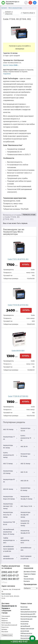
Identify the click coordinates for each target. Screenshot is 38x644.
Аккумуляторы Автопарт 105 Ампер (8, 506)
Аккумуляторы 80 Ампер (8, 447)
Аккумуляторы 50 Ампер (25, 455)
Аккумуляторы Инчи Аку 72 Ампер (8, 515)
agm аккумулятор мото (25, 540)
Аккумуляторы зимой (27, 638)
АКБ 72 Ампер (8, 464)
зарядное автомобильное (8, 558)
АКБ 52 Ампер (25, 464)
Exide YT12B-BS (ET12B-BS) (18, 396)
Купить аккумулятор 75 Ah (26, 438)
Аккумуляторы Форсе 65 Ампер (9, 498)
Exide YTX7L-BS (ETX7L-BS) (18, 259)
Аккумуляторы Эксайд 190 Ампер (25, 515)
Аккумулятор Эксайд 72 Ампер (26, 498)
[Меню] (35, 3)
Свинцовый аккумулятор (28, 612)
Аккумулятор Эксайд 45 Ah (25, 532)
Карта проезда (6, 594)
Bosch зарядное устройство (26, 558)
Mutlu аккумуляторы (27, 636)
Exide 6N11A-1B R (18, 351)
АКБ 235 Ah (24, 481)
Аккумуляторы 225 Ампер (8, 472)
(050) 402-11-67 (10, 572)
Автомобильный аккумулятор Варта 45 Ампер (9, 532)
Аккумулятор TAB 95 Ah (9, 523)
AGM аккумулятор (26, 633)
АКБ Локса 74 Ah (26, 506)
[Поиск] (26, 3)
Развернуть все (7, 635)
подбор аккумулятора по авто (9, 540)
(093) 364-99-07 (10, 579)
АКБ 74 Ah (24, 472)
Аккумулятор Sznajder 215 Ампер (25, 523)
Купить (26, 265)
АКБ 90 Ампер (8, 489)
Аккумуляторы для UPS (28, 614)
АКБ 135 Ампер (8, 430)
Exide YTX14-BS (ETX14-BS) (18, 305)
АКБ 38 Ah (24, 447)
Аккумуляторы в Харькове (12, 3)
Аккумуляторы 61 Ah (9, 481)
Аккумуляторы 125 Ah (25, 430)
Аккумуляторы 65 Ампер (25, 489)
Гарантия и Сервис (30, 574)
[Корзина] (30, 3)
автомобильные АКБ (26, 549)
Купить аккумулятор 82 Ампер (9, 455)
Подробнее (7, 74)
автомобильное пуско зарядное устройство (8, 549)
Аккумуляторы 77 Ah (9, 438)
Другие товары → (11, 65)
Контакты (27, 581)
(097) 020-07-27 (10, 576)
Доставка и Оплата (30, 572)
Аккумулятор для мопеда (29, 617)
